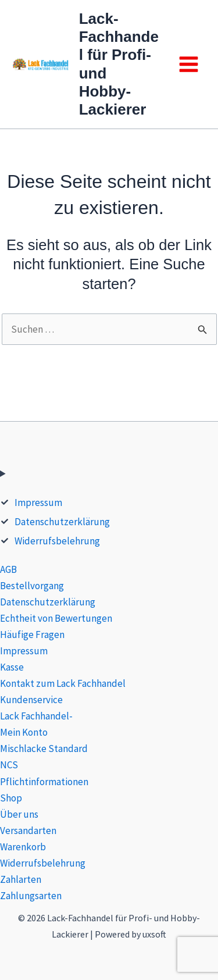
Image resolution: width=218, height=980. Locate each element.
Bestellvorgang (32, 586)
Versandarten (28, 831)
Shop (11, 798)
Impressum (38, 503)
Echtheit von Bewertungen (56, 618)
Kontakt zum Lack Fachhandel (63, 683)
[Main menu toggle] (189, 64)
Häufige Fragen (32, 635)
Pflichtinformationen (44, 782)
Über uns (19, 814)
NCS (9, 765)
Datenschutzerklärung (62, 522)
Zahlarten (21, 879)
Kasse (12, 667)
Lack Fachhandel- (36, 716)
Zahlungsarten (31, 896)
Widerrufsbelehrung (57, 541)
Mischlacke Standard (44, 749)
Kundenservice (31, 700)
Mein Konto (24, 732)
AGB (8, 569)
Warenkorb (23, 847)
